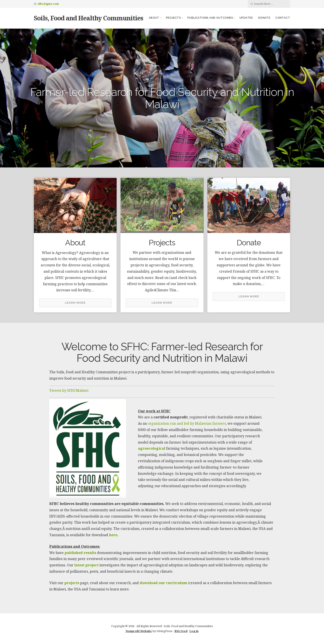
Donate (264, 18)
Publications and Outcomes (210, 18)
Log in (194, 631)
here (113, 535)
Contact (283, 18)
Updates (246, 18)
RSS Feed (181, 631)
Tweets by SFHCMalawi (69, 390)
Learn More (75, 303)
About (154, 18)
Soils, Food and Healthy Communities (88, 18)
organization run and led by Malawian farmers (187, 423)
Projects (173, 18)
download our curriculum (163, 583)
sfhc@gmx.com (48, 4)
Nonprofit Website (139, 631)
